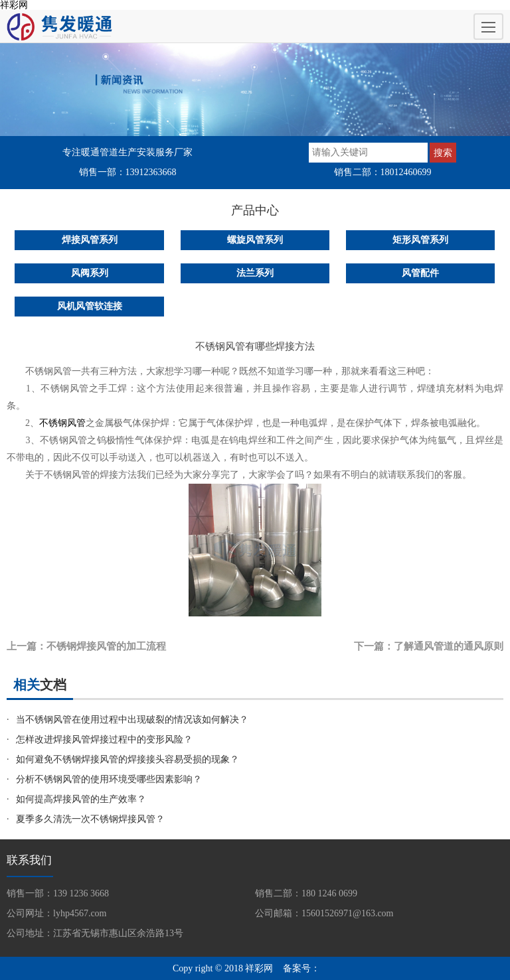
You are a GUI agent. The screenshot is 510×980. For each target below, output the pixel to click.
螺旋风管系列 (255, 240)
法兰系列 (255, 273)
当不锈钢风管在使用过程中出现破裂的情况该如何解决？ (132, 720)
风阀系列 (90, 273)
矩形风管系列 (420, 240)
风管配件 (420, 273)
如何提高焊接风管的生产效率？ (81, 799)
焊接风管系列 (90, 240)
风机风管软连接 (90, 306)
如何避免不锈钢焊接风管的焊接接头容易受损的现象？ (127, 759)
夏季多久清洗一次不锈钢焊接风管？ (90, 819)
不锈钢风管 (62, 423)
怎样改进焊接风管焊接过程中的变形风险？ (104, 739)
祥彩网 (14, 5)
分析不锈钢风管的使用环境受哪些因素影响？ (109, 779)
